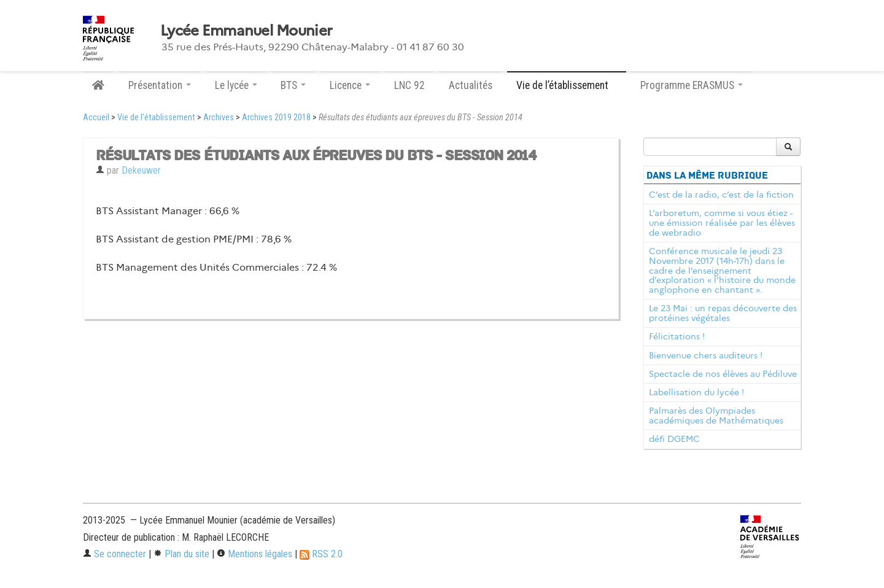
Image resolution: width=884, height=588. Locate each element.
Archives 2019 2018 (276, 118)
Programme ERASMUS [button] (692, 85)
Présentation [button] (160, 85)
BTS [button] (293, 85)
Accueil (96, 118)
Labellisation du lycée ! (696, 392)
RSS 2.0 (321, 554)
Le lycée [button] (236, 85)
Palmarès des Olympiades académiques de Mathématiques (716, 416)
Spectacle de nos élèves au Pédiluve (723, 374)
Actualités (471, 85)
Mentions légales (254, 554)
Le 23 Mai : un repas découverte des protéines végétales (723, 313)
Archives (219, 118)
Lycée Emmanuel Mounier (246, 31)
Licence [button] (350, 85)
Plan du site (181, 554)
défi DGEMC (674, 439)
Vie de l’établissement (156, 118)
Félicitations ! (677, 336)
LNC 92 (409, 85)
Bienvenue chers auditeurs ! (706, 355)
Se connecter (114, 554)
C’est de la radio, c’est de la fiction (721, 195)
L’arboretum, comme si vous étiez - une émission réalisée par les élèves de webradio (722, 223)
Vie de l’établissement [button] (567, 85)
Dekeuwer (141, 170)
